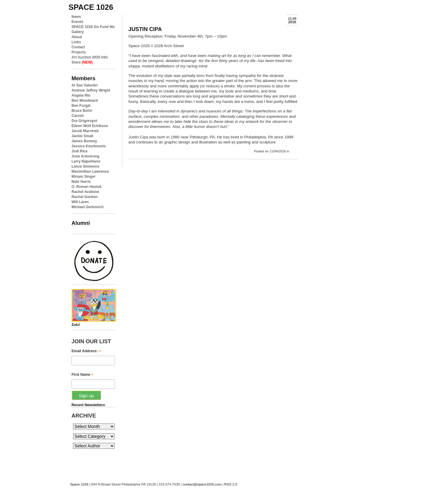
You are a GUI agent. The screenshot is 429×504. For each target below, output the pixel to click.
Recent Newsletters (88, 405)
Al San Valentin (85, 85)
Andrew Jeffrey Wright (91, 90)
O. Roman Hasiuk (87, 187)
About (77, 37)
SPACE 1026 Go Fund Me (93, 27)
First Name (82, 375)
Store (82, 62)
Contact (78, 47)
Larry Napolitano (86, 161)
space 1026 (91, 7)
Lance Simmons (85, 166)
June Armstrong (85, 156)
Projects (79, 52)
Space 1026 (79, 484)
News (76, 17)
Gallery (78, 32)
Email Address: (86, 351)
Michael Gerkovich (87, 207)
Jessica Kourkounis (89, 146)
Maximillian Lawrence (90, 171)
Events (77, 22)
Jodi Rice (80, 151)
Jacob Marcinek (85, 131)
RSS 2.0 (231, 484)
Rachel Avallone (85, 192)
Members (83, 78)
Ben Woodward (85, 101)
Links (76, 42)
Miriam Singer (83, 177)
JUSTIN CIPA (145, 29)
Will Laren (80, 202)
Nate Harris (81, 182)
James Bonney (84, 141)
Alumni (81, 223)
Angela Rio (81, 95)
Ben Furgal (81, 106)
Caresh (78, 116)
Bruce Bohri (82, 111)
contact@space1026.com (202, 484)
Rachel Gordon (84, 197)
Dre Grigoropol (84, 121)
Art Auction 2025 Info (90, 57)
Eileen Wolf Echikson (90, 126)
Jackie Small (82, 136)
